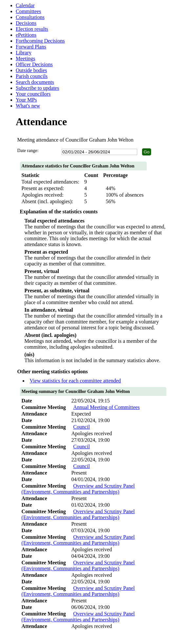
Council (82, 427)
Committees (28, 11)
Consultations (30, 17)
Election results (32, 29)
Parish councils (32, 76)
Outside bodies (31, 70)
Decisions (26, 23)
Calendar (25, 5)
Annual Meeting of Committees (107, 407)
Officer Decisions (34, 64)
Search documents (35, 82)
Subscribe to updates (37, 88)
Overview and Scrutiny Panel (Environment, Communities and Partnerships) (78, 489)
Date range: (28, 151)
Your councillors (33, 94)
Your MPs (26, 100)
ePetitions (26, 35)
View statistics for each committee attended (75, 381)
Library (24, 53)
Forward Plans (31, 47)
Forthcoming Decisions (40, 41)
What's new (28, 106)
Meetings (26, 59)
